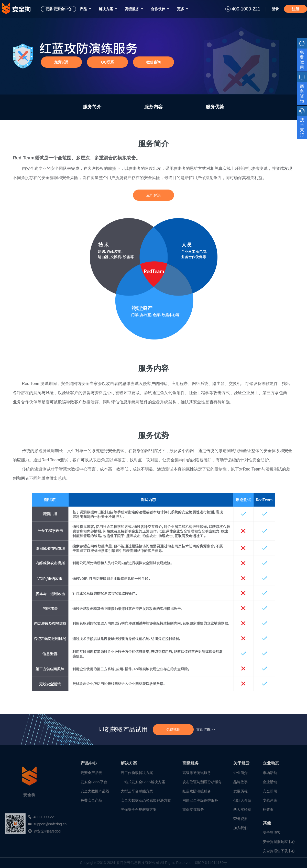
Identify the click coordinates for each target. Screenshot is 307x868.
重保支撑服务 (193, 810)
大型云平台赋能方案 (137, 791)
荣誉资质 (240, 819)
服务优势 (215, 107)
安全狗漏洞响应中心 (279, 842)
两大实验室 (242, 810)
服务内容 (153, 107)
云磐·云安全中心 (59, 9)
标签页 (268, 810)
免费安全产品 (91, 800)
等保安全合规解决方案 (139, 810)
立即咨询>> (205, 730)
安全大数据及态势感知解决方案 (146, 800)
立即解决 (153, 195)
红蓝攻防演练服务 (197, 791)
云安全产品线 (91, 773)
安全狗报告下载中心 (279, 851)
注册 (295, 9)
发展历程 (240, 791)
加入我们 (240, 828)
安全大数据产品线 (95, 791)
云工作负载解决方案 (137, 773)
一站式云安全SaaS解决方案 (143, 782)
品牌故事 (240, 782)
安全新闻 (270, 791)
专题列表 (270, 800)
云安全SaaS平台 (94, 782)
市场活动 (270, 773)
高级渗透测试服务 (197, 773)
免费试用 (173, 730)
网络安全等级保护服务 (200, 800)
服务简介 (92, 107)
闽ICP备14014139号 (211, 863)
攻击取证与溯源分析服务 (202, 782)
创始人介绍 (242, 800)
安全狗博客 (272, 832)
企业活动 (270, 782)
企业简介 (240, 773)
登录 (275, 9)
